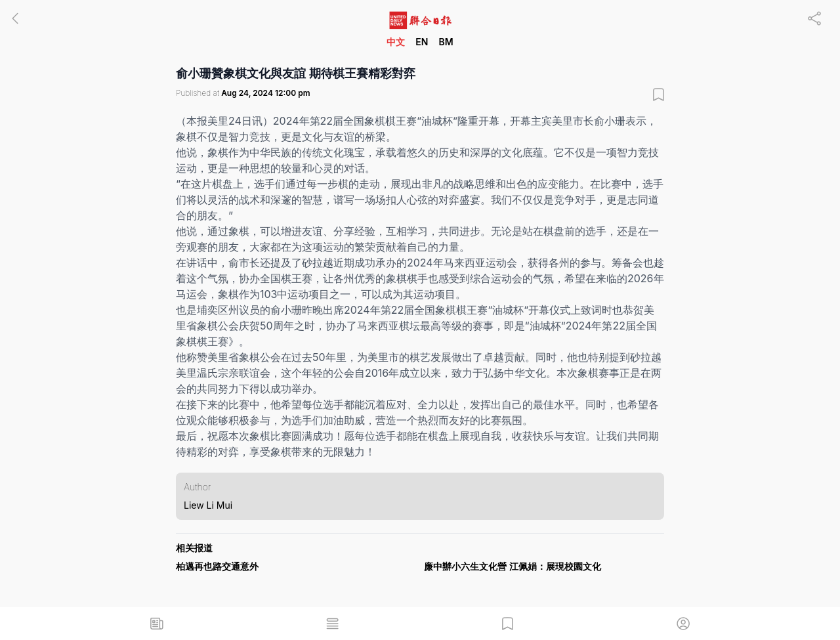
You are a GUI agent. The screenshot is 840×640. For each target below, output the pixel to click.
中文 (396, 42)
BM (446, 42)
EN (422, 42)
